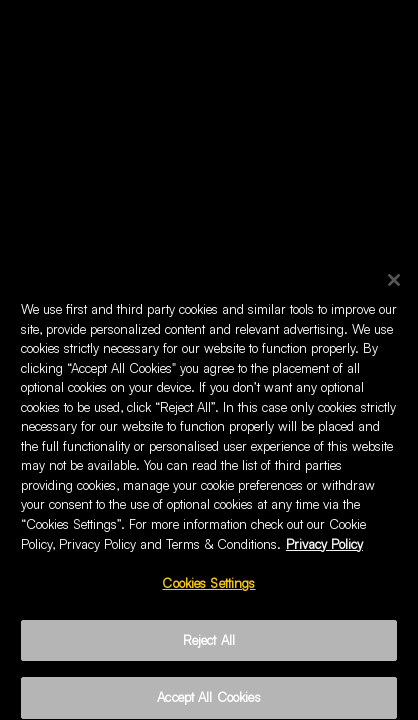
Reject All (209, 645)
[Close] (394, 285)
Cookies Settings (208, 588)
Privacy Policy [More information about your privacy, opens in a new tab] (324, 548)
